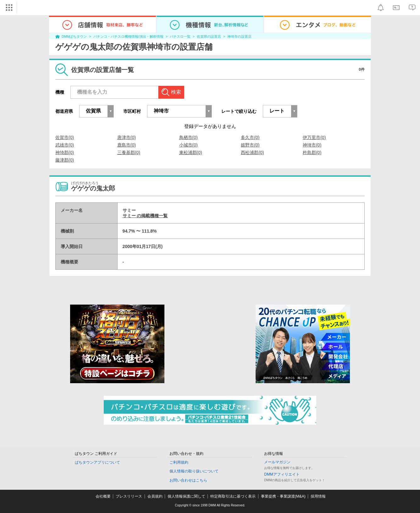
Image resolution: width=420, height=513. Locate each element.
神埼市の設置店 (239, 36)
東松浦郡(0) (191, 152)
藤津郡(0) (65, 160)
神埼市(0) (312, 145)
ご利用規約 (179, 462)
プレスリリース (129, 496)
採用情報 (318, 496)
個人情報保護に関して (186, 496)
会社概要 (103, 496)
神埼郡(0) (65, 152)
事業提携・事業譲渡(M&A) (283, 496)
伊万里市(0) (314, 137)
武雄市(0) (65, 145)
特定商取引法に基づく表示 (233, 496)
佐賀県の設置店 (209, 36)
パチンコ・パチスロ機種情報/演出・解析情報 (128, 36)
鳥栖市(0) (188, 137)
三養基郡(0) (129, 152)
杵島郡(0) (312, 152)
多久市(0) (250, 137)
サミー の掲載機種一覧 (145, 216)
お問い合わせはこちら (188, 480)
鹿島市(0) (127, 145)
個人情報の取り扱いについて (194, 471)
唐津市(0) (127, 137)
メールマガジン (277, 462)
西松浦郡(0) (252, 152)
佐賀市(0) (65, 137)
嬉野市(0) (250, 145)
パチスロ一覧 (180, 36)
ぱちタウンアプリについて (97, 462)
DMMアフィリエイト (282, 474)
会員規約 (155, 496)
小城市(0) (188, 145)
